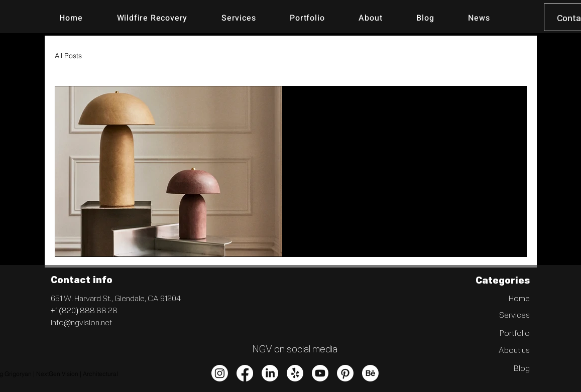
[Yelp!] (295, 373)
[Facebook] (245, 373)
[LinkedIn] (270, 373)
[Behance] (370, 373)
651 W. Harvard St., (83, 298)
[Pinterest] (345, 373)
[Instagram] (220, 373)
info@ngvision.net (82, 322)
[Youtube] (320, 373)
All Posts (68, 56)
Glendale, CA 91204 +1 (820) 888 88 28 (116, 304)
